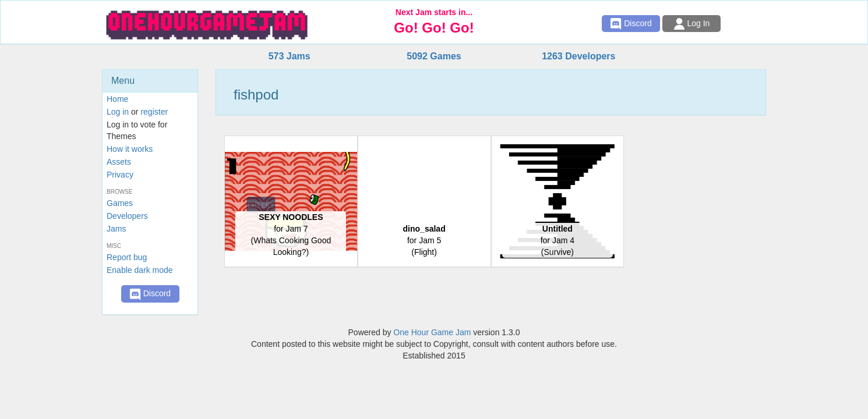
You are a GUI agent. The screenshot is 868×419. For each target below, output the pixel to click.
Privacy (120, 175)
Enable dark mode (140, 270)
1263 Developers (578, 56)
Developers (127, 216)
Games (120, 203)
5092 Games (434, 56)
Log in (118, 112)
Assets (119, 162)
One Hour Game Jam (432, 332)
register (154, 112)
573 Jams (290, 56)
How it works (130, 149)
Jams (116, 229)
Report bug (127, 257)
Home (117, 99)
